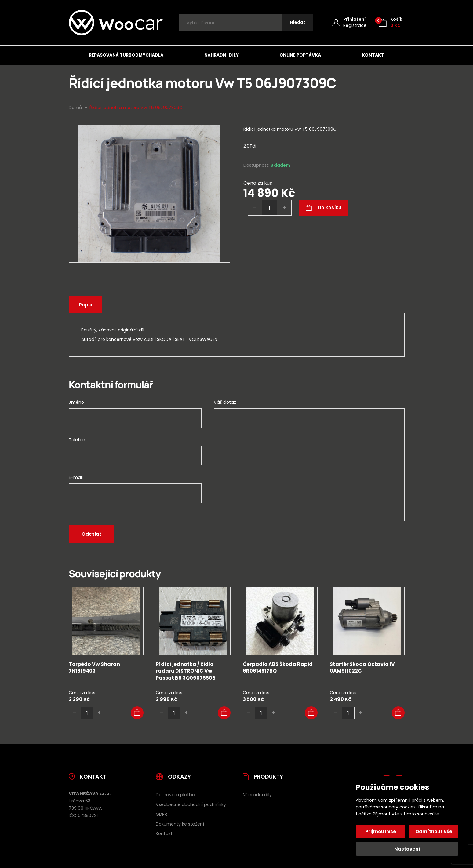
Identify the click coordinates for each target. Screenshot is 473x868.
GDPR (161, 814)
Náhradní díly (222, 55)
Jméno (76, 402)
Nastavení (407, 849)
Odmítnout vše (434, 832)
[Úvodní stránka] (116, 23)
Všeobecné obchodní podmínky (191, 804)
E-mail (76, 477)
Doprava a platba (175, 795)
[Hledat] (298, 23)
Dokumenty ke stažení (180, 824)
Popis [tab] (86, 305)
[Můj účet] (349, 22)
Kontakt (373, 55)
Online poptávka (300, 55)
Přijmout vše (381, 832)
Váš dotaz (225, 402)
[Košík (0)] (390, 22)
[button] (137, 713)
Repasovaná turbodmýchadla (126, 55)
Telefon (77, 440)
